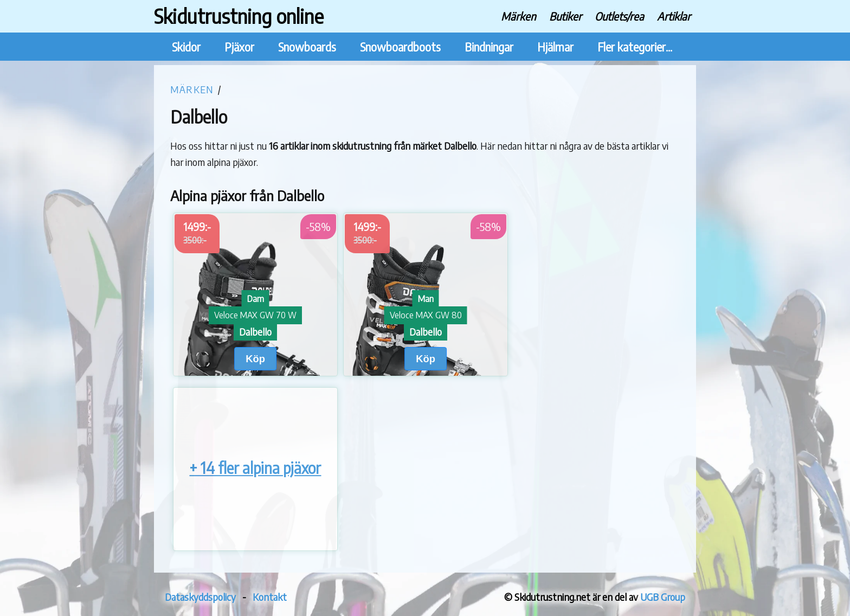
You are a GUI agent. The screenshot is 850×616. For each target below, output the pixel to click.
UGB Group (663, 597)
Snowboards (307, 47)
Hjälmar (555, 47)
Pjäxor (239, 47)
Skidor (186, 47)
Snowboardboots (400, 47)
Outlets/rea (619, 16)
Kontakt (270, 597)
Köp (255, 359)
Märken (519, 16)
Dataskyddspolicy (200, 597)
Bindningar (489, 47)
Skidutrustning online (239, 16)
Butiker (565, 16)
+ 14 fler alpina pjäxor (255, 468)
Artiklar (674, 16)
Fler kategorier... (635, 47)
